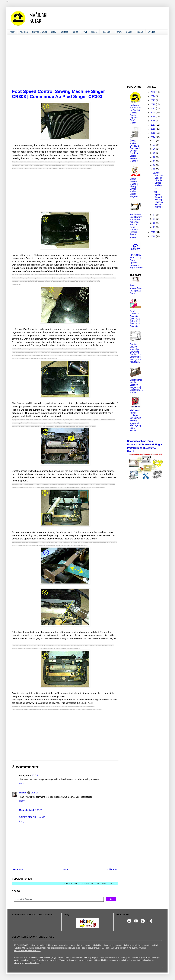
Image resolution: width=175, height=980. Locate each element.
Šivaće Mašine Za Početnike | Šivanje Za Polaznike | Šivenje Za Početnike (135, 319)
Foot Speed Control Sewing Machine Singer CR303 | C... (158, 201)
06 (155, 165)
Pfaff (85, 32)
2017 (153, 125)
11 (155, 145)
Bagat (129, 32)
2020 (153, 113)
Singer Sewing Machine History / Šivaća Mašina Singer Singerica (134, 188)
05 (155, 169)
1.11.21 (39, 810)
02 (155, 223)
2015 (153, 133)
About (12, 32)
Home (65, 869)
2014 (153, 137)
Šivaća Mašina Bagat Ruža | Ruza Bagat (136, 289)
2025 (153, 92)
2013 (153, 232)
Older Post (112, 869)
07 (155, 161)
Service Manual (40, 32)
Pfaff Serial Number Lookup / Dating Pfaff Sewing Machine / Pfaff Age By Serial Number (136, 420)
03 (155, 219)
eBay (54, 32)
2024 (153, 96)
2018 (153, 121)
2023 (153, 100)
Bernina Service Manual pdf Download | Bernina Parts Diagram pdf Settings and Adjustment (136, 353)
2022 (153, 104)
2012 (153, 236)
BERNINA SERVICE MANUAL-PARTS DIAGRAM (89, 884)
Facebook (106, 32)
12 (155, 141)
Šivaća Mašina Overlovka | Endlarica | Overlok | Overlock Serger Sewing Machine (135, 151)
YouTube (24, 32)
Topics (75, 32)
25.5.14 (36, 775)
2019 (153, 117)
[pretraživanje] (59, 899)
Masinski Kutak (27, 810)
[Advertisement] (87, 60)
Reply (22, 784)
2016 (153, 129)
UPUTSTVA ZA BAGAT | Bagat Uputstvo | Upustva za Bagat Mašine (136, 261)
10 (155, 149)
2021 (153, 108)
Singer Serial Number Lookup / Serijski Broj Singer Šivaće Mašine (136, 386)
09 (155, 153)
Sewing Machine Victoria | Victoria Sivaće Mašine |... (158, 180)
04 (155, 215)
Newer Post (18, 869)
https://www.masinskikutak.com (27, 951)
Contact (64, 32)
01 (155, 227)
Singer (94, 32)
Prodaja (140, 32)
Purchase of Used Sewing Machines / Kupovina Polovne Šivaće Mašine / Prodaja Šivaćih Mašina (136, 226)
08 (155, 157)
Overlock (152, 32)
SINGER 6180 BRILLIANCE (32, 817)
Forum (118, 32)
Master (23, 793)
